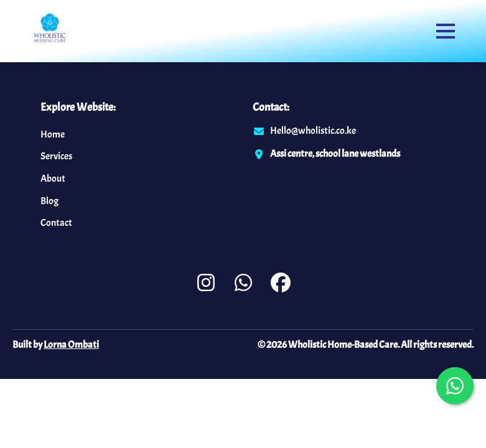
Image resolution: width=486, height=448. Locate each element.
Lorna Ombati (71, 345)
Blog (49, 201)
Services (56, 156)
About (53, 179)
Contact (56, 223)
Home (53, 134)
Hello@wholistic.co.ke (313, 131)
